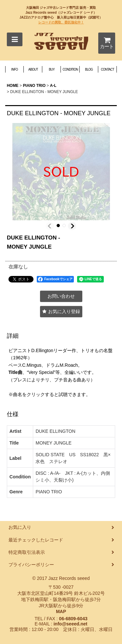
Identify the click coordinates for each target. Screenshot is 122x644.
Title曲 (15, 372)
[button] (15, 39)
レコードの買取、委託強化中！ (61, 22)
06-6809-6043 (73, 619)
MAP (61, 611)
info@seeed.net (70, 624)
